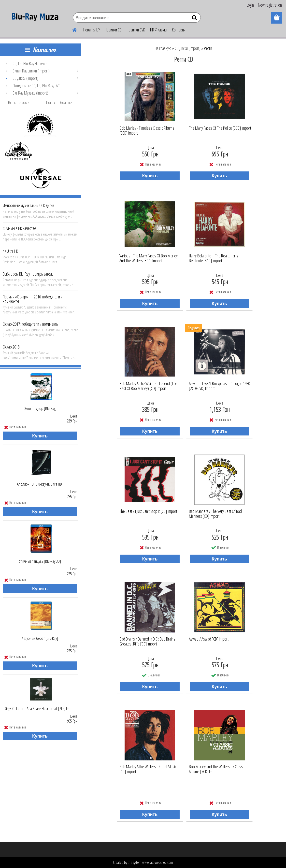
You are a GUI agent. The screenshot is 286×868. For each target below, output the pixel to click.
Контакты (179, 30)
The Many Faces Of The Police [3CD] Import (220, 128)
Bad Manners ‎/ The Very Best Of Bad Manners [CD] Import (215, 514)
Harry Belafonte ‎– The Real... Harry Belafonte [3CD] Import (214, 258)
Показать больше (59, 102)
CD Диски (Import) (188, 48)
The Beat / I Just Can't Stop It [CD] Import (148, 511)
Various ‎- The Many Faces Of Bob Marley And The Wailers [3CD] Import (149, 258)
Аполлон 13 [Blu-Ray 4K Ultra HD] (40, 484)
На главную (163, 48)
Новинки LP (92, 30)
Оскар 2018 (11, 347)
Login (250, 5)
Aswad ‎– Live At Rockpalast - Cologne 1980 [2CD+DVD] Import (219, 386)
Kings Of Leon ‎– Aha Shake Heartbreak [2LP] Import (40, 709)
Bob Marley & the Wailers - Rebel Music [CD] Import (148, 769)
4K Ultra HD (10, 251)
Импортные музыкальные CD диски (28, 205)
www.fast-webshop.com (158, 862)
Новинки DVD (136, 30)
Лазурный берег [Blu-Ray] (40, 638)
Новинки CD (113, 30)
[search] (195, 19)
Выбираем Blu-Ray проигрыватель (28, 274)
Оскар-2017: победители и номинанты (31, 324)
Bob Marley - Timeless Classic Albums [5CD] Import (147, 131)
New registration (270, 5)
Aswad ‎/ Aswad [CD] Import (209, 639)
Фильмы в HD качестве (19, 228)
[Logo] (34, 18)
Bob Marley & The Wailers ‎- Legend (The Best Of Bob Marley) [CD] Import (148, 386)
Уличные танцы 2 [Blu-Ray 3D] (40, 561)
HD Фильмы (159, 30)
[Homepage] (71, 29)
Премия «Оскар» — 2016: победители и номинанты (33, 299)
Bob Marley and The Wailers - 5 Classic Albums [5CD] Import (217, 769)
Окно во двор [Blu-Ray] (40, 408)
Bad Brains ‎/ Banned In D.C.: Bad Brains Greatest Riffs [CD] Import (147, 642)
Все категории (19, 102)
